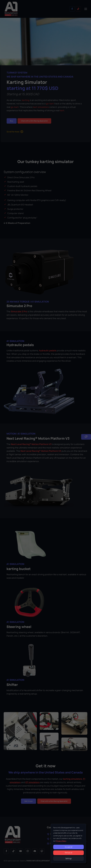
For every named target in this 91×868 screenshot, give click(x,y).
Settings (68, 858)
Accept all (69, 847)
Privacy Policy (61, 841)
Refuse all (68, 853)
